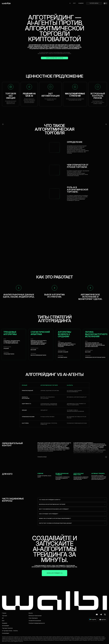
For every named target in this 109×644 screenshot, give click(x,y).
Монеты (31, 613)
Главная (4, 613)
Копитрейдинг (6, 633)
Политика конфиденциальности (37, 623)
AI (70, 3)
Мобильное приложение (35, 616)
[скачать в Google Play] (93, 620)
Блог (74, 3)
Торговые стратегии (7, 628)
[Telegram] (101, 615)
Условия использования (35, 621)
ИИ (3, 618)
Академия (81, 3)
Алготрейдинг (6, 626)
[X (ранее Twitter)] (105, 615)
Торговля (4, 616)
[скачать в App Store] (103, 620)
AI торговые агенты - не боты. (10, 631)
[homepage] (6, 3)
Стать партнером (33, 618)
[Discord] (97, 615)
